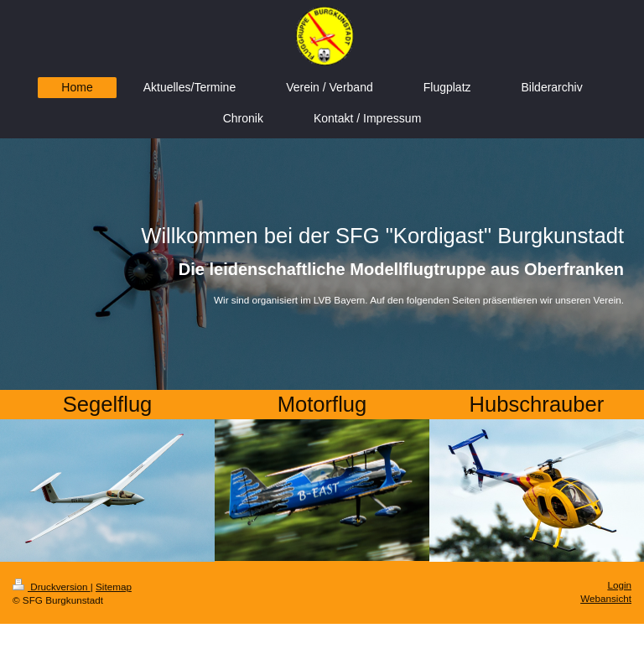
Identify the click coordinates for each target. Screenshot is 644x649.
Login (619, 585)
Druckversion (52, 587)
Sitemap (114, 587)
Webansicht (606, 598)
